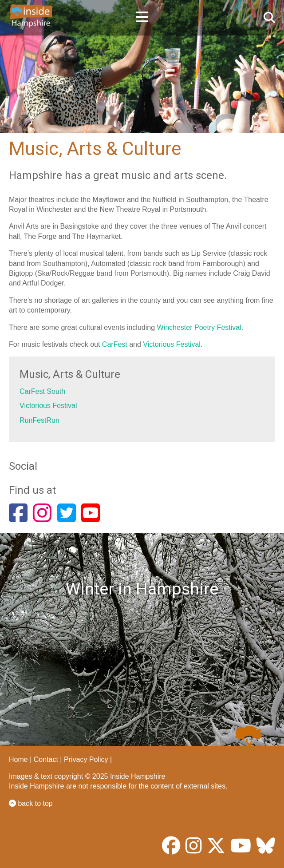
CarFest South (42, 391)
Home (18, 759)
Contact (46, 759)
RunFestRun (39, 420)
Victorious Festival (172, 344)
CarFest (116, 344)
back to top (31, 803)
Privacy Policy (86, 759)
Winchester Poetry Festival (199, 327)
